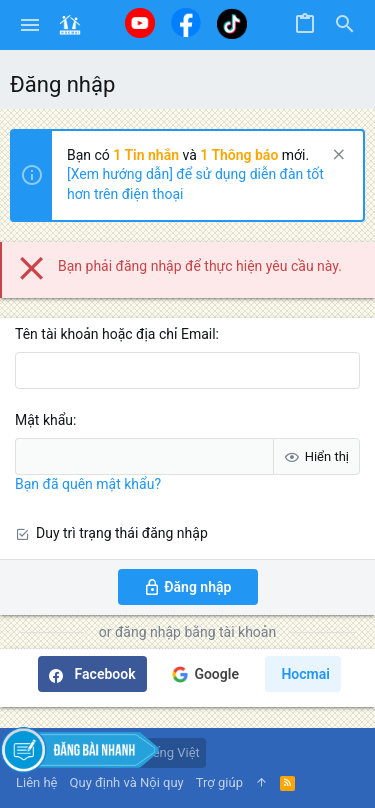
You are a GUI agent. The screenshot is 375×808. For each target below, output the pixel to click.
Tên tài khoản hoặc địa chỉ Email (115, 334)
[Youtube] (140, 23)
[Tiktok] (232, 23)
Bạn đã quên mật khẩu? (88, 484)
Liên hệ (37, 782)
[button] (30, 25)
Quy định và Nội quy (127, 782)
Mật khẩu (44, 420)
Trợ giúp (219, 782)
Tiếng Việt (163, 752)
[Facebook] (186, 22)
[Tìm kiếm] (345, 25)
